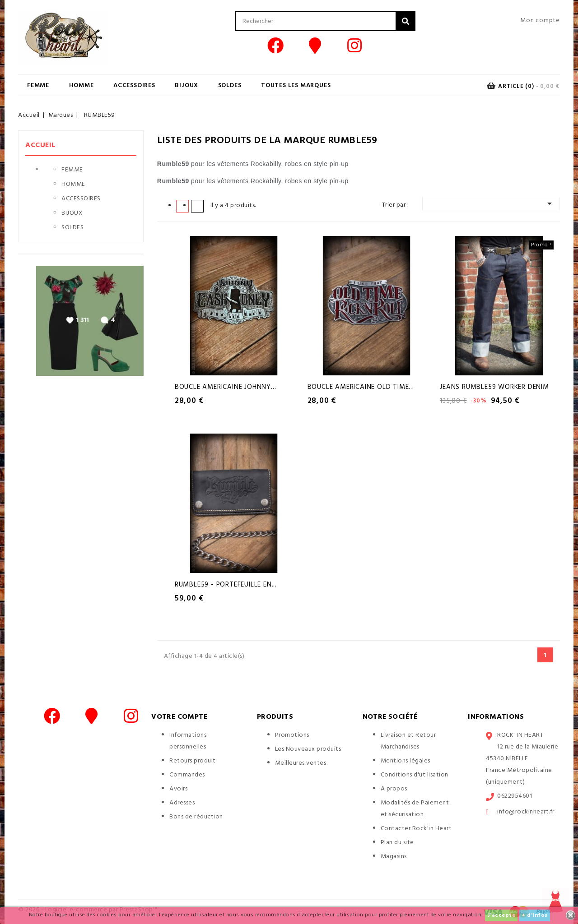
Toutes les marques (296, 85)
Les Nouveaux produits (308, 749)
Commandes (187, 775)
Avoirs (178, 789)
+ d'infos (535, 915)
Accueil (40, 145)
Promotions (292, 735)
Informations (496, 717)
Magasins (394, 857)
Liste (197, 206)
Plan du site (397, 843)
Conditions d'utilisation (415, 775)
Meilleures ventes (301, 763)
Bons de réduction (196, 817)
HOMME (82, 85)
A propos (394, 789)
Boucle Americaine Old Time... (361, 387)
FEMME (38, 85)
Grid (182, 206)
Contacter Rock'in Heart (416, 829)
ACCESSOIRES (134, 85)
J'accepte (501, 915)
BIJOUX (186, 85)
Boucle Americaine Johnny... (226, 387)
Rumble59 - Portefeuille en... (226, 585)
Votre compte (179, 717)
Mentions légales (406, 761)
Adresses (182, 803)
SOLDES (230, 85)
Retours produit (193, 761)
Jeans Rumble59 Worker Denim (494, 387)
